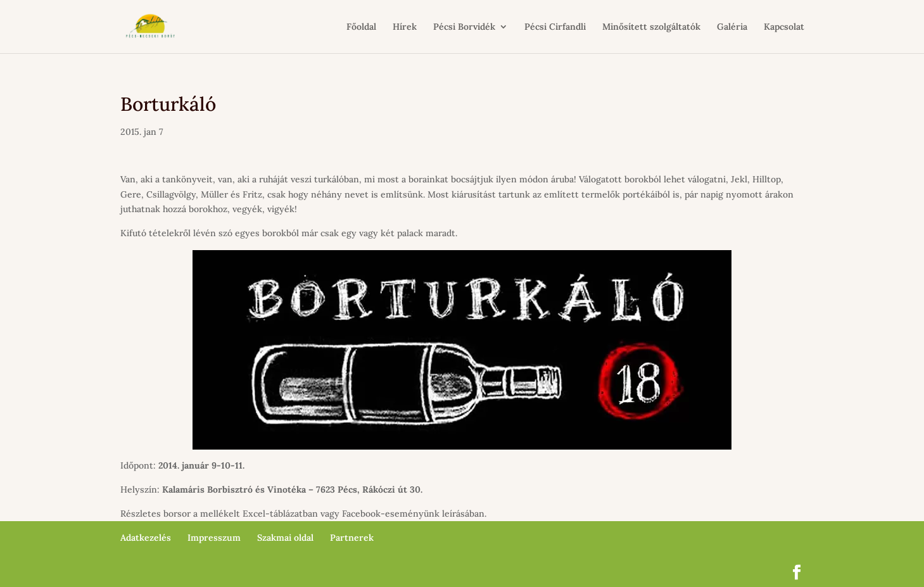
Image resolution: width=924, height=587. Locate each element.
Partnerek (352, 538)
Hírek (405, 27)
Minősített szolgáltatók (651, 27)
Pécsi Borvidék (464, 27)
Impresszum (214, 538)
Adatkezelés (146, 538)
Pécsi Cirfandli (555, 27)
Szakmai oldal (285, 538)
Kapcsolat (784, 27)
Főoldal (361, 27)
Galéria (732, 27)
